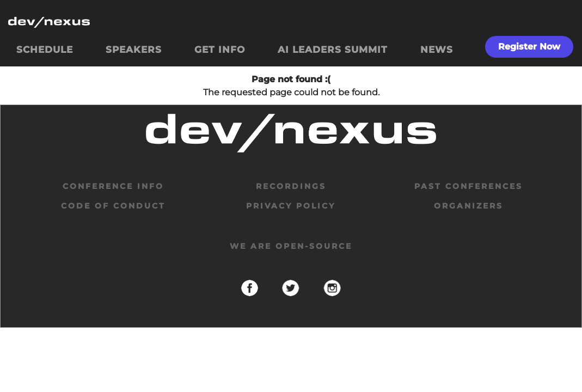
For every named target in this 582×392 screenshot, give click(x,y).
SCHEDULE (45, 50)
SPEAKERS (134, 50)
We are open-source (291, 246)
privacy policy (291, 206)
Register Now (529, 47)
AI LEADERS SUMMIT (333, 50)
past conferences (468, 186)
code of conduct (113, 206)
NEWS (437, 50)
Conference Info (113, 186)
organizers (468, 206)
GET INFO (220, 50)
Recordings (291, 186)
